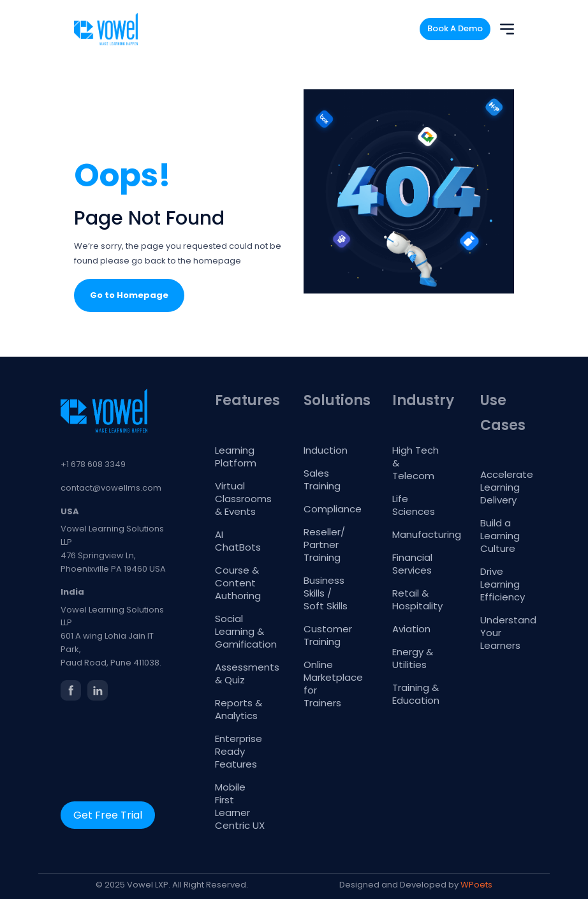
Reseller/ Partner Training (324, 545)
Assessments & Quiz (240, 673)
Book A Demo (455, 28)
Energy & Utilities (413, 658)
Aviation (411, 629)
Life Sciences (414, 505)
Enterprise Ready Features (239, 751)
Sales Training (322, 479)
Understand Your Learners (505, 633)
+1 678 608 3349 (93, 464)
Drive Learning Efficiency (503, 584)
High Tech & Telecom (415, 463)
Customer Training (328, 635)
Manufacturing (417, 534)
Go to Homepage (129, 295)
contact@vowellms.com (111, 488)
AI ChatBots (238, 541)
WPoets (476, 885)
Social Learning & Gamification (240, 631)
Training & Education (416, 694)
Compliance (329, 509)
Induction (326, 450)
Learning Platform (236, 457)
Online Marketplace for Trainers (329, 684)
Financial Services (412, 564)
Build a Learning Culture (500, 536)
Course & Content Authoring (238, 583)
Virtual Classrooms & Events (240, 499)
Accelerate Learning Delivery (505, 487)
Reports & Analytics (239, 709)
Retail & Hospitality (417, 599)
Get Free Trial (108, 815)
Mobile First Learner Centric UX (240, 806)
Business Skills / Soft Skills (326, 593)
